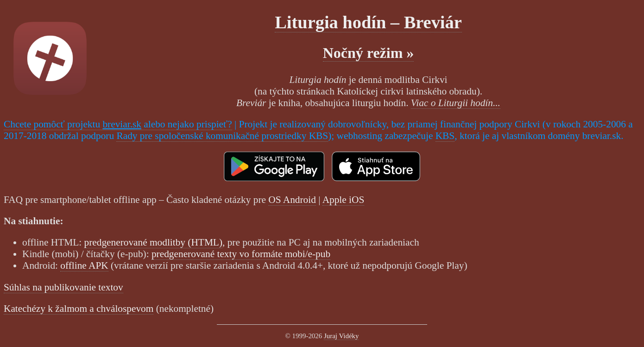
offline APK (84, 265)
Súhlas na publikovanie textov (63, 287)
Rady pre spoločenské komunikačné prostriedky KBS (222, 136)
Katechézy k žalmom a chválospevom (79, 309)
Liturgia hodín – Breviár (368, 22)
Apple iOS (344, 200)
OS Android (292, 200)
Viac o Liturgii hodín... (456, 103)
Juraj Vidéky (341, 336)
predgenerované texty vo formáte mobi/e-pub (241, 254)
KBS (445, 136)
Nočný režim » (369, 53)
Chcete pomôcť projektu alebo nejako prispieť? (118, 124)
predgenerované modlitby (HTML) (153, 242)
